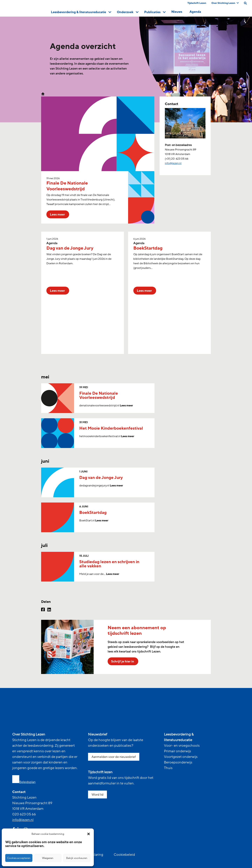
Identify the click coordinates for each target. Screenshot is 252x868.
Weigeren (48, 858)
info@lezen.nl (23, 820)
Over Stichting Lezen (225, 3)
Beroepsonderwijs (178, 762)
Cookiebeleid (124, 855)
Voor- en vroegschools (182, 746)
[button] (89, 834)
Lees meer (126, 406)
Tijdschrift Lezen (197, 3)
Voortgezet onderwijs (181, 757)
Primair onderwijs (178, 751)
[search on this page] (245, 3)
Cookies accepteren (19, 858)
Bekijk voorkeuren (77, 858)
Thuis (168, 768)
